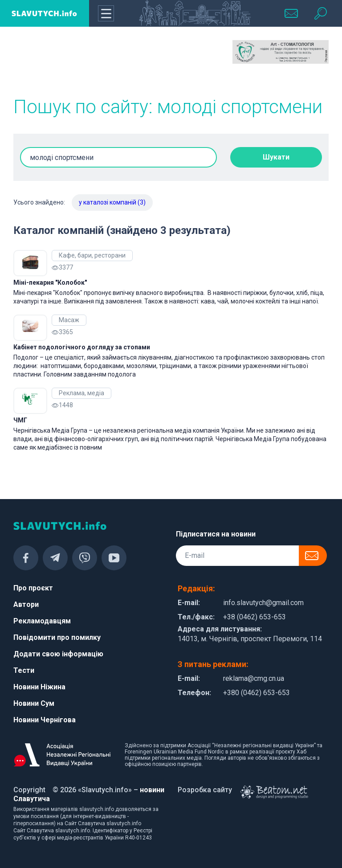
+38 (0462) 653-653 (254, 617)
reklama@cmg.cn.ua (254, 678)
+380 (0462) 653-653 (256, 693)
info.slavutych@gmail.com (263, 603)
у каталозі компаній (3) (112, 202)
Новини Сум (34, 703)
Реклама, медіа (81, 393)
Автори (26, 604)
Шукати (276, 157)
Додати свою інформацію (58, 654)
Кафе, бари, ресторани (92, 255)
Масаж (69, 320)
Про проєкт (33, 588)
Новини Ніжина (39, 687)
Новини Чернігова (45, 720)
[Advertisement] (61, 62)
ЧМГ (20, 420)
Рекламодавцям (42, 621)
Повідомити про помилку (57, 637)
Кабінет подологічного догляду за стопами (82, 347)
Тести (24, 670)
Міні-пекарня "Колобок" (50, 283)
